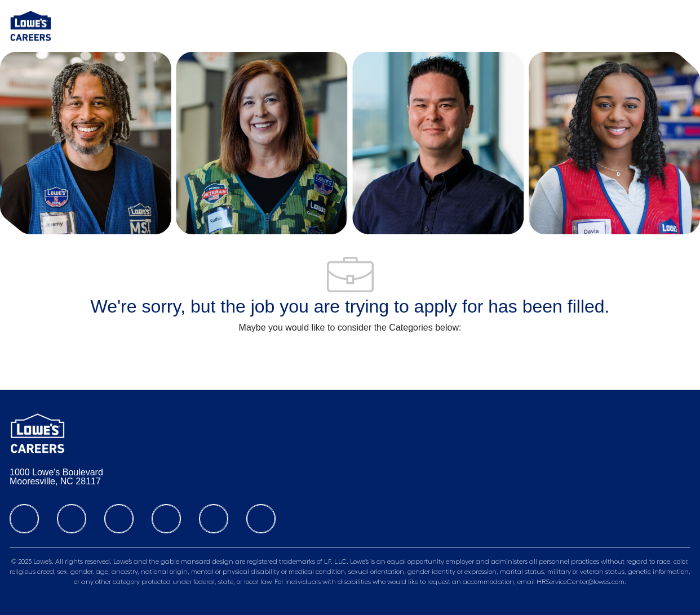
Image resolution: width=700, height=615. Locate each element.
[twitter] (119, 519)
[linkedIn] (72, 519)
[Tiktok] (214, 519)
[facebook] (24, 519)
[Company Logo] (31, 25)
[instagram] (166, 519)
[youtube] (261, 519)
